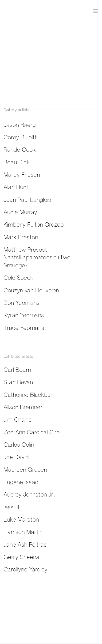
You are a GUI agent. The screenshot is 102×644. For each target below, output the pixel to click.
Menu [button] (95, 11)
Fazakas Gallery (22, 11)
